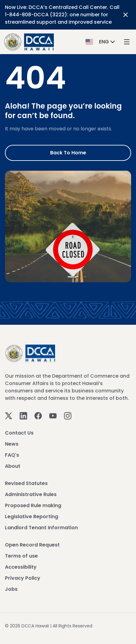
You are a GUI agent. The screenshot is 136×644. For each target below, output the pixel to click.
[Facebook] (38, 415)
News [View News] (12, 444)
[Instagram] (68, 415)
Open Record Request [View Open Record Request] (32, 545)
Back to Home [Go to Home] (68, 153)
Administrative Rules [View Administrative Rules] (31, 494)
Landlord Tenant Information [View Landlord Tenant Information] (41, 528)
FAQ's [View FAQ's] (12, 455)
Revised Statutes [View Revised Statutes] (26, 483)
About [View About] (13, 466)
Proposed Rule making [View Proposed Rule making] (33, 505)
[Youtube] (53, 415)
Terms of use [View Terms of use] (21, 556)
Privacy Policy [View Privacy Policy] (23, 578)
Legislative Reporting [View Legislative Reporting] (32, 517)
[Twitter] (9, 415)
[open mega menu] (127, 42)
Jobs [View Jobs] (11, 589)
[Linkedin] (23, 415)
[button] (101, 42)
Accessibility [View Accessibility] (21, 567)
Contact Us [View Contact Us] (19, 433)
